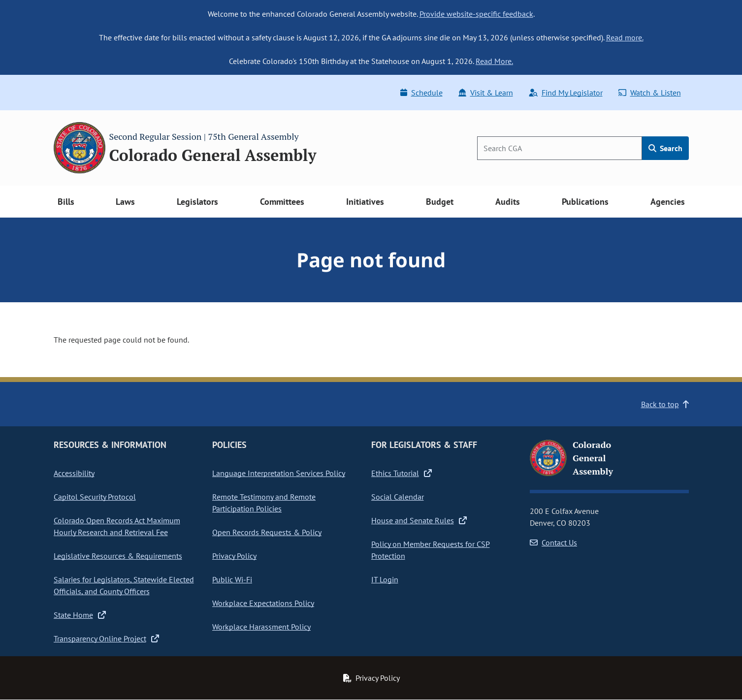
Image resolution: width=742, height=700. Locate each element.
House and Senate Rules (419, 520)
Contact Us (553, 542)
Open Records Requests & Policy (267, 532)
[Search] (560, 148)
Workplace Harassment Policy (261, 627)
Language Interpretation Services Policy (279, 473)
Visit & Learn (486, 93)
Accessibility (74, 473)
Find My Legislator (566, 93)
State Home (80, 615)
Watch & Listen (650, 93)
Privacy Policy (234, 556)
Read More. (494, 61)
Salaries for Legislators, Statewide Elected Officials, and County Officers (124, 585)
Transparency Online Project (106, 638)
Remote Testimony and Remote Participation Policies (264, 503)
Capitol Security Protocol (95, 497)
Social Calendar (398, 497)
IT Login (385, 579)
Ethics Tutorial (402, 473)
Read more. (625, 37)
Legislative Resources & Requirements (118, 556)
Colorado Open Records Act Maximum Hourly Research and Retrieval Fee (117, 526)
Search (665, 148)
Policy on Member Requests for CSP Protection (431, 550)
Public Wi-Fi (232, 579)
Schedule (421, 93)
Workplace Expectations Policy (263, 603)
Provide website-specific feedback (476, 14)
